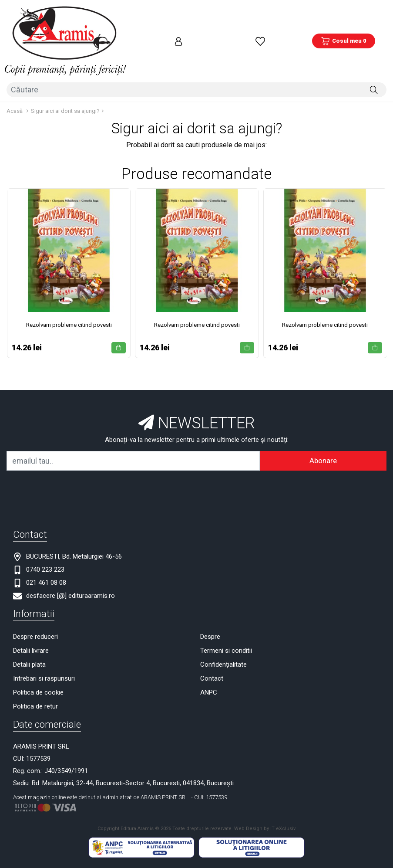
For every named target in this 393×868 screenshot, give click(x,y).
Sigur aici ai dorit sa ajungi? (65, 63)
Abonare (323, 413)
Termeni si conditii (226, 603)
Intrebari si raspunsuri (44, 631)
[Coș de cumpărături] (344, 20)
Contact (212, 631)
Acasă (15, 63)
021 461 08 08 (46, 535)
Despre (210, 589)
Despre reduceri (35, 589)
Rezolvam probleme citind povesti (69, 277)
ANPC (209, 645)
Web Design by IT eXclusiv (265, 782)
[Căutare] (374, 47)
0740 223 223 (45, 522)
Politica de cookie (38, 645)
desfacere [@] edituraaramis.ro (71, 548)
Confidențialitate (223, 617)
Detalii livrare (31, 603)
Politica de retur (35, 659)
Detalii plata (29, 617)
